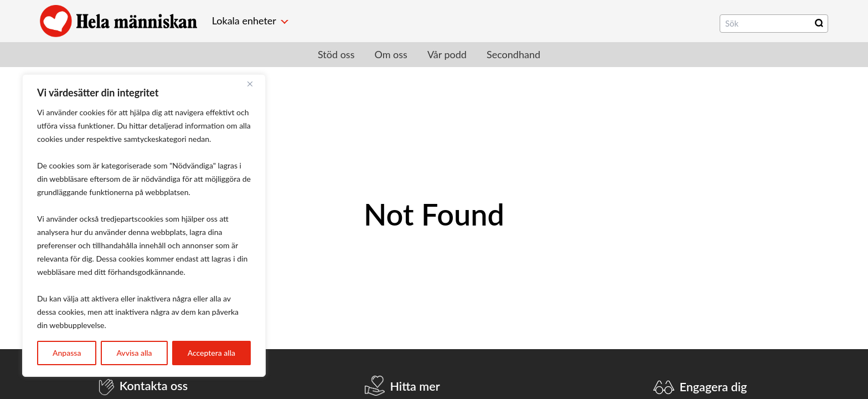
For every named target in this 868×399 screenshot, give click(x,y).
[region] (144, 226)
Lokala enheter (244, 21)
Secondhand (513, 54)
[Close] (254, 84)
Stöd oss (336, 54)
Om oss (391, 54)
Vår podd (447, 54)
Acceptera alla (211, 353)
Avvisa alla (134, 353)
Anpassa (67, 353)
